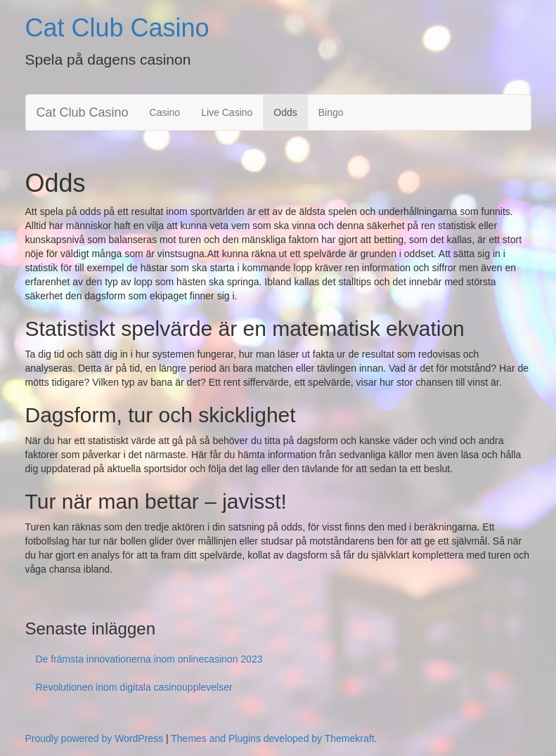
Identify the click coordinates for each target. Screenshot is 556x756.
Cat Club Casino (117, 28)
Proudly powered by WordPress (95, 738)
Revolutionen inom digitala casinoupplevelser (134, 687)
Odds (285, 112)
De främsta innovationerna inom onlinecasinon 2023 (149, 659)
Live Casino (227, 112)
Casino (165, 112)
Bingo (331, 112)
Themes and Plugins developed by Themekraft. (274, 738)
